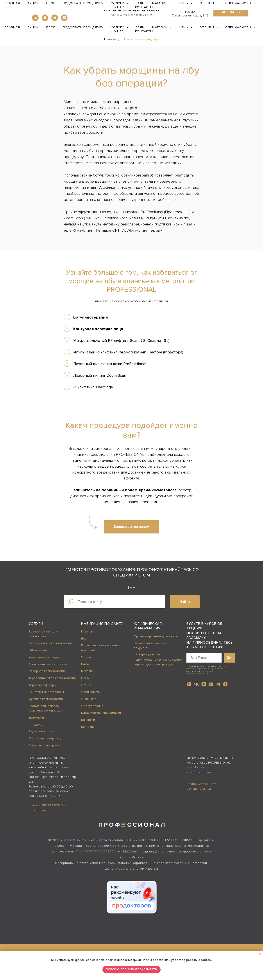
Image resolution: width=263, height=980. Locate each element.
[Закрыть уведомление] (260, 954)
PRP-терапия (38, 650)
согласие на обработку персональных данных (208, 667)
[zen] (64, 20)
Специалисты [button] (239, 27)
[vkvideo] (45, 20)
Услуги (36, 624)
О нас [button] (119, 31)
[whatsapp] (189, 684)
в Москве (198, 767)
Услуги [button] (118, 27)
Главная (12, 27)
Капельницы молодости (46, 657)
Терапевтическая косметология (52, 678)
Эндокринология (41, 731)
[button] (231, 12)
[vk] (35, 20)
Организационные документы (156, 636)
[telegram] (55, 20)
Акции (33, 27)
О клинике (89, 699)
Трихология (37, 718)
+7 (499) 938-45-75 (48, 796)
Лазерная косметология (47, 671)
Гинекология (38, 725)
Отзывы (87, 685)
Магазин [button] (161, 27)
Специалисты (91, 692)
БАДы (140, 27)
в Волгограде (201, 772)
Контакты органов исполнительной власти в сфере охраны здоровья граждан (158, 660)
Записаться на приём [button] (44, 745)
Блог (51, 27)
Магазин (87, 671)
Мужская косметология (46, 699)
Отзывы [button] (207, 27)
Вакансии (88, 720)
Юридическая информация (101, 713)
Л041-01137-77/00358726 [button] (96, 851)
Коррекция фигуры (42, 685)
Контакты (144, 31)
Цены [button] (184, 27)
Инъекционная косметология (50, 643)
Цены (85, 678)
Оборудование (92, 706)
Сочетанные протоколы (46, 692)
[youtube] (211, 684)
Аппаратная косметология (48, 664)
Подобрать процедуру (83, 27)
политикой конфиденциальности (200, 672)
